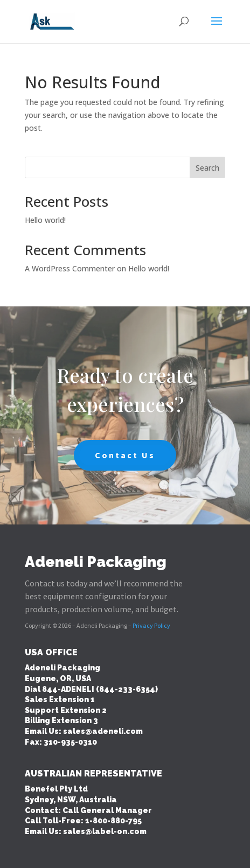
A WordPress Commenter (70, 268)
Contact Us (125, 455)
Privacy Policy (151, 625)
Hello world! (45, 220)
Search (207, 168)
